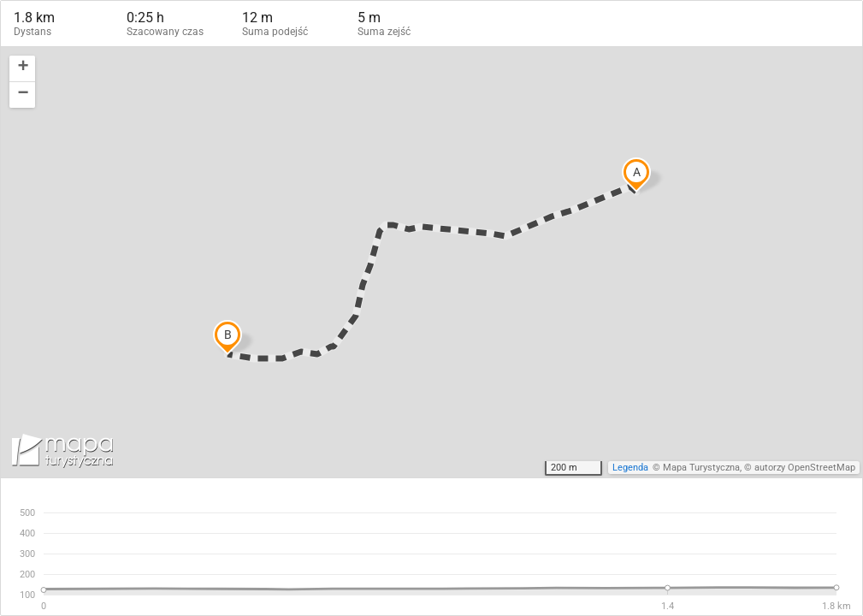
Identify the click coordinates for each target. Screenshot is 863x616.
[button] (22, 69)
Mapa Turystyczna (701, 468)
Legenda (630, 468)
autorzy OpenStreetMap (805, 468)
